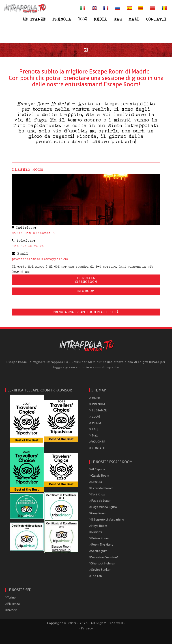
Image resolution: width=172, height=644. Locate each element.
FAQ (118, 19)
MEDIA (101, 19)
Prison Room (99, 538)
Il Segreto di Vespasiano (107, 520)
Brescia (11, 610)
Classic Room (99, 476)
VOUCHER (97, 442)
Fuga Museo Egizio (103, 507)
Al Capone (97, 469)
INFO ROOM (86, 291)
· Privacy (86, 629)
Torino (11, 598)
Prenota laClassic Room (86, 280)
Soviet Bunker (100, 570)
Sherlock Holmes (102, 564)
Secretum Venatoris (104, 557)
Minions (96, 532)
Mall (134, 19)
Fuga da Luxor (100, 501)
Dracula (96, 482)
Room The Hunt (101, 545)
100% (83, 19)
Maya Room (98, 526)
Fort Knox (97, 495)
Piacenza (13, 604)
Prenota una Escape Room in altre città (86, 312)
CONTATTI (156, 19)
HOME (95, 398)
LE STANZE (34, 19)
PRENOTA (62, 19)
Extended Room (101, 488)
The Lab (96, 576)
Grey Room (98, 513)
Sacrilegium (98, 551)
